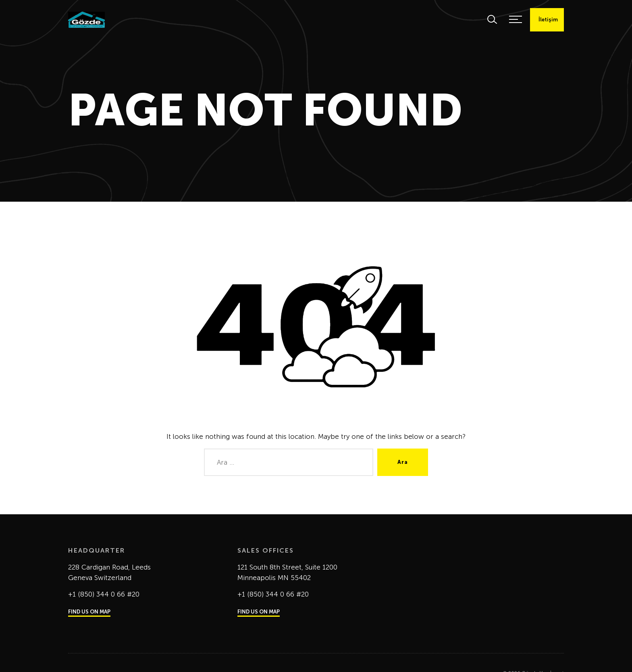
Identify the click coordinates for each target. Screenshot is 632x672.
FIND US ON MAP (89, 612)
